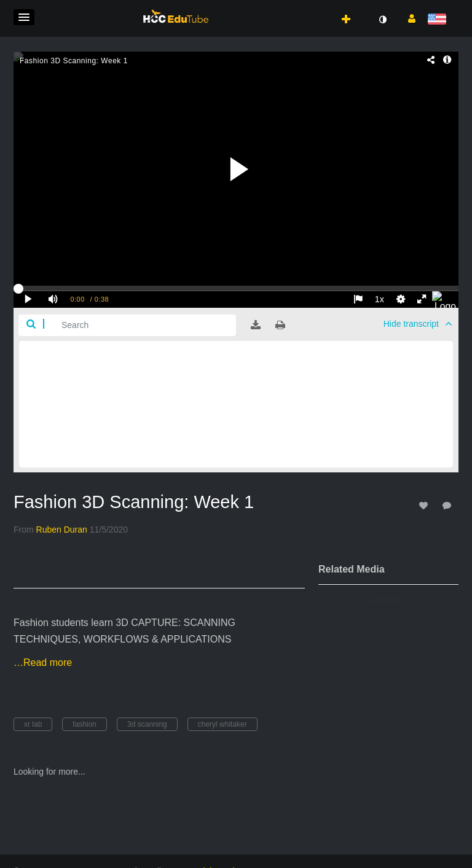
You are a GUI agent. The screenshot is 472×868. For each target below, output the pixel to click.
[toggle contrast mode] (382, 20)
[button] (24, 17)
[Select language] (439, 20)
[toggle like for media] (425, 505)
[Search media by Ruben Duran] (62, 530)
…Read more (43, 663)
